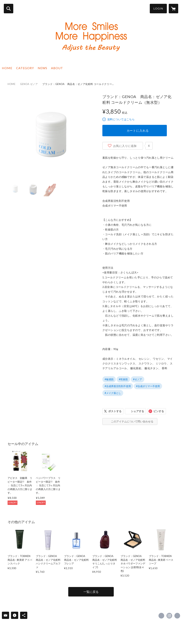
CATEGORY (25, 68)
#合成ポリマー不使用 (148, 386)
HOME (7, 68)
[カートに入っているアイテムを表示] (173, 9)
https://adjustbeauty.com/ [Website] (177, 616)
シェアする (137, 411)
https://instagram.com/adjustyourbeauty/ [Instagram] (169, 616)
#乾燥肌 (123, 379)
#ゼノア (138, 379)
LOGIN (158, 8)
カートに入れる (138, 130)
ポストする (115, 411)
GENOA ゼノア (29, 84)
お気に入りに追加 (125, 146)
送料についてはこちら (121, 119)
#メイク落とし (113, 393)
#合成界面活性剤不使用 (118, 386)
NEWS (42, 68)
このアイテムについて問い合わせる (132, 421)
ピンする (159, 411)
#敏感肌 (109, 379)
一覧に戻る (91, 592)
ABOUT (57, 68)
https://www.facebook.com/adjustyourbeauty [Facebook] (161, 616)
